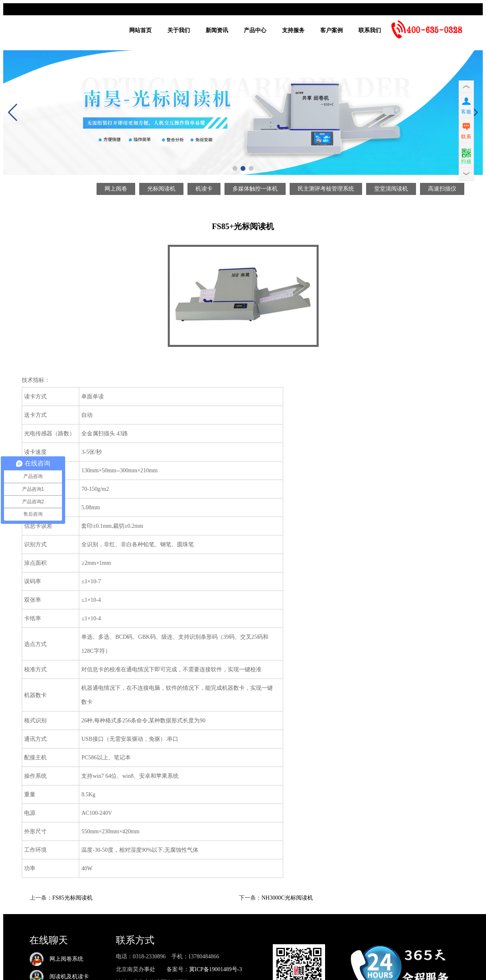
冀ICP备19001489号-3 (215, 969)
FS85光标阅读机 (72, 898)
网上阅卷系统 (56, 959)
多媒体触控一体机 (255, 189)
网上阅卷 (116, 189)
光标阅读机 (161, 189)
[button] (235, 168)
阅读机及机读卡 (59, 977)
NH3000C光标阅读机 (287, 898)
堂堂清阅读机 (391, 189)
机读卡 (204, 189)
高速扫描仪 (442, 189)
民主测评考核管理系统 (326, 189)
